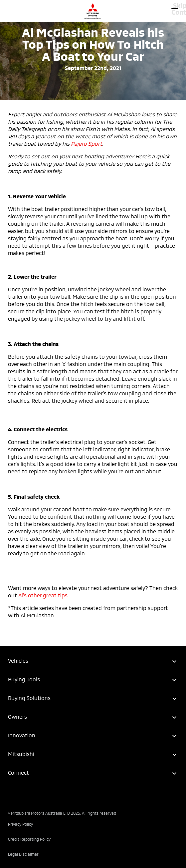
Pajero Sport (87, 143)
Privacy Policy (20, 824)
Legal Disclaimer (23, 854)
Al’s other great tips (43, 595)
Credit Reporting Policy (29, 839)
